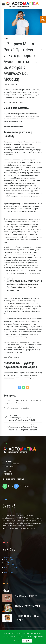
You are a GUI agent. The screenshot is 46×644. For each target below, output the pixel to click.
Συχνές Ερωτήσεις (11, 567)
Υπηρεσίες (8, 557)
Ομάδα (6, 562)
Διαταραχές (9, 560)
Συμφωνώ (27, 641)
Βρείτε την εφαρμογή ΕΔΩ (14, 126)
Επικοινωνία (8, 572)
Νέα (6, 570)
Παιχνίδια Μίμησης (26, 596)
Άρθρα (6, 39)
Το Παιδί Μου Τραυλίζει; (28, 606)
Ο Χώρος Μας (9, 565)
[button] (43, 19)
